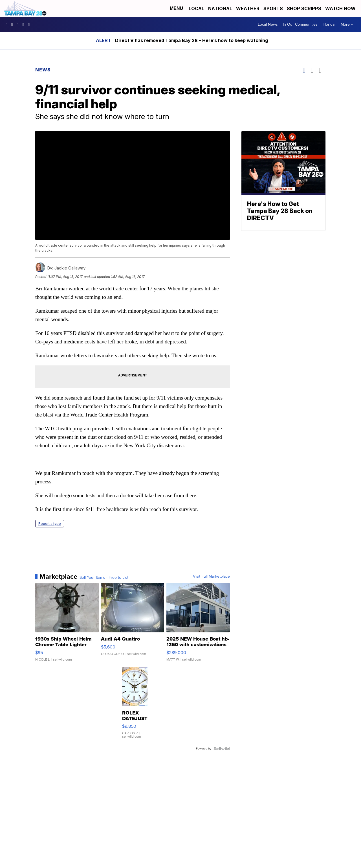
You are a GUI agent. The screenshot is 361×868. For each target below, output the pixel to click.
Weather (248, 8)
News (43, 70)
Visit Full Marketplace (211, 577)
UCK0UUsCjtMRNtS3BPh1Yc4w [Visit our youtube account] (25, 25)
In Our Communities (300, 24)
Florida (329, 24)
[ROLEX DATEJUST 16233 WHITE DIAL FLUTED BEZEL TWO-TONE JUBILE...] (135, 705)
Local (196, 8)
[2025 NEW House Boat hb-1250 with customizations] (198, 625)
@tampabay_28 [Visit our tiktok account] (30, 25)
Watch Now (341, 8)
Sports (273, 8)
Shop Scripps (304, 8)
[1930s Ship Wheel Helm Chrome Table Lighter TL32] (67, 625)
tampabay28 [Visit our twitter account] (19, 25)
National (220, 8)
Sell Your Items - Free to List (104, 578)
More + (347, 24)
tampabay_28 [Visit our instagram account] (14, 25)
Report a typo (50, 524)
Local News (268, 24)
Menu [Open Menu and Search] (176, 8)
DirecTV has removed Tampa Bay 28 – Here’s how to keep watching (191, 40)
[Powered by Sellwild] (222, 749)
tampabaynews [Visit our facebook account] (8, 25)
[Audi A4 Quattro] (133, 625)
